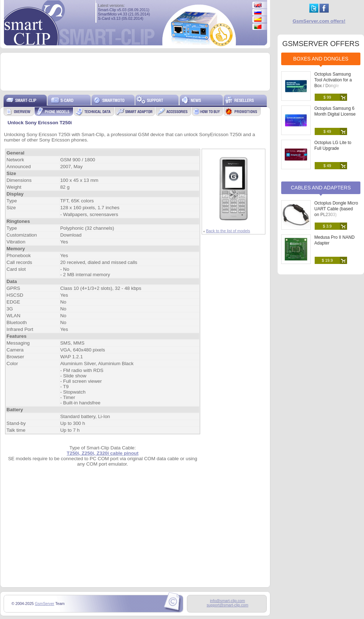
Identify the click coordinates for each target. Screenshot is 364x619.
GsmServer (45, 604)
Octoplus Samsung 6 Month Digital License (335, 111)
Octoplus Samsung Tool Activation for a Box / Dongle (333, 80)
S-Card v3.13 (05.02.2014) (121, 18)
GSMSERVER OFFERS (321, 44)
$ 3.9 (327, 226)
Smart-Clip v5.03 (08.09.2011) (124, 10)
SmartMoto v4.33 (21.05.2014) (124, 14)
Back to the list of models (228, 231)
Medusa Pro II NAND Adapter (334, 240)
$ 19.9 (327, 260)
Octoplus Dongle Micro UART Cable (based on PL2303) (336, 209)
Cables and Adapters (321, 188)
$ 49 (327, 131)
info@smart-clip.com (227, 601)
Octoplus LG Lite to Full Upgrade (333, 145)
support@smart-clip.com (228, 605)
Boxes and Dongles (321, 59)
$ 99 (327, 97)
